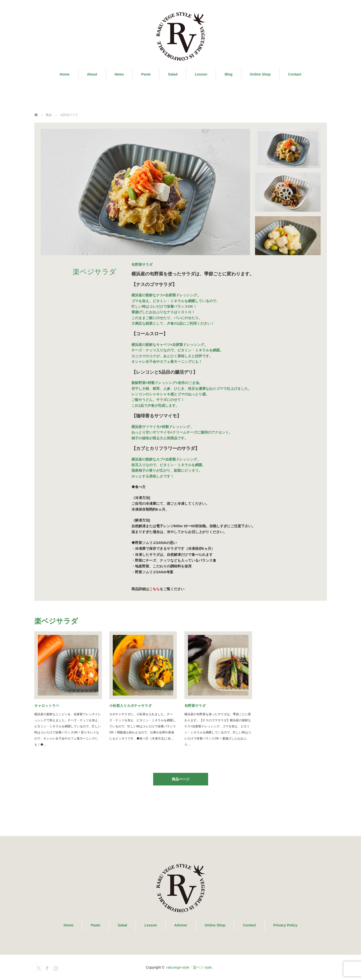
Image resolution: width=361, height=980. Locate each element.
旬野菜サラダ (195, 706)
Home (65, 74)
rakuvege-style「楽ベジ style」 (191, 967)
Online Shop (260, 74)
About (92, 74)
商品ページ (181, 779)
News (119, 74)
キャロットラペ (47, 706)
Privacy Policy (285, 925)
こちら (154, 589)
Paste (146, 74)
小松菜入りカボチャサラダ (130, 706)
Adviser (181, 925)
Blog (228, 74)
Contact (295, 74)
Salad (173, 74)
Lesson (201, 74)
